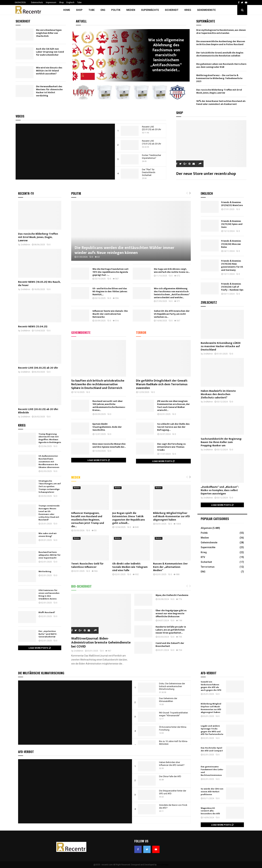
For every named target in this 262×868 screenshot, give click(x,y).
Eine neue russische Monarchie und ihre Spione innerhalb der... (109, 445)
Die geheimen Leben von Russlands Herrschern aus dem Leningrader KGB (221, 65)
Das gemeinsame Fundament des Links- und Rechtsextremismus (212, 771)
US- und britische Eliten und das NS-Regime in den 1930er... (161, 55)
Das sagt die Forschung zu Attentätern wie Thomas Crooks (171, 447)
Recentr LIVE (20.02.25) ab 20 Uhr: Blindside (38, 411)
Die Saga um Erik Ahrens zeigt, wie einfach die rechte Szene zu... (172, 271)
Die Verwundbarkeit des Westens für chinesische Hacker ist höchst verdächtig (49, 91)
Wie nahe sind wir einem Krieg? (48, 535)
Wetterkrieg (45, 571)
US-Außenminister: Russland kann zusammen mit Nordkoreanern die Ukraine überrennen (49, 462)
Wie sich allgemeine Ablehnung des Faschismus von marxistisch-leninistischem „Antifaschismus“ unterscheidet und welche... (172, 293)
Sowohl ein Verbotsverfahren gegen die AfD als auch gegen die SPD (211, 686)
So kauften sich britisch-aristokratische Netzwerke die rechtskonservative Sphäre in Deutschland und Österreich (98, 384)
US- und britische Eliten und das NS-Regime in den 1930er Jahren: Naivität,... (110, 291)
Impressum (51, 2)
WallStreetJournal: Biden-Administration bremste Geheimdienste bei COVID (101, 643)
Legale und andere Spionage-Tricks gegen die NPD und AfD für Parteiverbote (212, 730)
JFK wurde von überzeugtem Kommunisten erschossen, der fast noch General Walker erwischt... (174, 406)
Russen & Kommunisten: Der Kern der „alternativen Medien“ (170, 567)
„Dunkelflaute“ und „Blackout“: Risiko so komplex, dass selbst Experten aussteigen (220, 490)
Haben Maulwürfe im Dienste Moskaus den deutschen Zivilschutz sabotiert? (218, 394)
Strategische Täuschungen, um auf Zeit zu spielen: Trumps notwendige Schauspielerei (50, 487)
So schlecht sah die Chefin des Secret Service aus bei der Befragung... (173, 427)
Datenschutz (37, 2)
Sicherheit (172, 10)
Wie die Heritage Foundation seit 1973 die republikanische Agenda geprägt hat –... (110, 272)
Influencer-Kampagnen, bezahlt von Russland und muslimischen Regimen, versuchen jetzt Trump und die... (88, 520)
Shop (61, 2)
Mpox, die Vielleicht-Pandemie (172, 595)
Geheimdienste (206, 10)
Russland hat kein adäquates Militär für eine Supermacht (49, 555)
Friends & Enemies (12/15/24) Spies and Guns (232, 224)
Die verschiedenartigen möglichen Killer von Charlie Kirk (49, 33)
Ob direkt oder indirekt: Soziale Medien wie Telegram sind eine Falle (130, 567)
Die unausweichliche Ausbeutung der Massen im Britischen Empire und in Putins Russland (221, 43)
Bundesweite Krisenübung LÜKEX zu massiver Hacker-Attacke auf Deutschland (221, 346)
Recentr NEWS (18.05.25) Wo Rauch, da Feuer (39, 284)
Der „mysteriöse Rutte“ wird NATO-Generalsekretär (48, 634)
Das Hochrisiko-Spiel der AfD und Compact (212, 749)
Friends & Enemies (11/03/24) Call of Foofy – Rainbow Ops (232, 287)
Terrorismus (208, 567)
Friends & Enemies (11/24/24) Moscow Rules (231, 244)
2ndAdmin (79, 651)
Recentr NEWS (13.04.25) (33, 327)
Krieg (188, 10)
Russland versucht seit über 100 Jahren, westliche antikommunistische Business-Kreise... (109, 406)
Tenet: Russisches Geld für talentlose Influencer (87, 565)
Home (67, 10)
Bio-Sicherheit (81, 586)
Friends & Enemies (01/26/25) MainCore (232, 204)
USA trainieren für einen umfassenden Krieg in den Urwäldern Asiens (49, 595)
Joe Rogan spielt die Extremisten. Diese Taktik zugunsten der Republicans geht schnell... (129, 518)
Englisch (70, 2)
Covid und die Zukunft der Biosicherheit (170, 645)
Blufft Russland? (47, 612)
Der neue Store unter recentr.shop (206, 174)
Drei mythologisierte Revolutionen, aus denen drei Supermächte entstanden (221, 32)
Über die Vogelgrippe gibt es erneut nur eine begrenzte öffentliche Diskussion (171, 613)
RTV (203, 557)
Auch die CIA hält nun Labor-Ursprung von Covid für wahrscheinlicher (50, 52)
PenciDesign (163, 865)
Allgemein (206, 528)
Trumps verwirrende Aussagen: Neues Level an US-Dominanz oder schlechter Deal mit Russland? (49, 513)
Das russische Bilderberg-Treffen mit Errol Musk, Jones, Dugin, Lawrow (219, 91)
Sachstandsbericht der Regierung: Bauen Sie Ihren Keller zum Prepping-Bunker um (221, 442)
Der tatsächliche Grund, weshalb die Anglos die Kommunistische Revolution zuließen (220, 54)
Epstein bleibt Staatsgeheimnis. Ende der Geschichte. (107, 427)
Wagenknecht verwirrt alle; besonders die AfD (210, 811)
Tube (79, 2)
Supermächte (150, 10)
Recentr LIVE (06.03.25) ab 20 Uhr (38, 368)
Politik (116, 10)
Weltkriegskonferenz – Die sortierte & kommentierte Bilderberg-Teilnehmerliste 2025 (219, 78)
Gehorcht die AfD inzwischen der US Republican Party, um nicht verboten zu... (172, 314)
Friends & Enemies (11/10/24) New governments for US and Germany (232, 265)
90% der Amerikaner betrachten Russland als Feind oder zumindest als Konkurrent (221, 103)
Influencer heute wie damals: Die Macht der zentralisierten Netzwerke (110, 314)
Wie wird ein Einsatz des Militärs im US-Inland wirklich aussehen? (49, 71)
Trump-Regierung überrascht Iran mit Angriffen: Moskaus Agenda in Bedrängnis (50, 438)
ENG (103, 10)
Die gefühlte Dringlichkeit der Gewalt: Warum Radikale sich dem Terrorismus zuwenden (162, 384)
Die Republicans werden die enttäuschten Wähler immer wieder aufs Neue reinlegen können (124, 250)
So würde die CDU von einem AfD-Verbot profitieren (212, 792)
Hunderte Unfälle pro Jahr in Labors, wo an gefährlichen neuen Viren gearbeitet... (171, 630)
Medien (131, 10)
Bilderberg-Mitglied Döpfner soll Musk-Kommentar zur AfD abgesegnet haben (172, 516)
